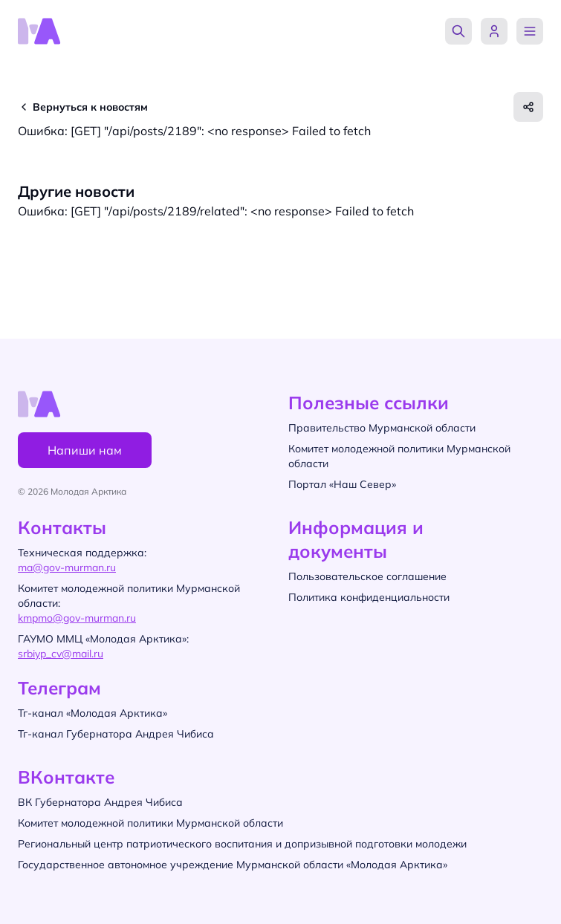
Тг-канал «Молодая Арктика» (93, 713)
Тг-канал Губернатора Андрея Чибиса (116, 734)
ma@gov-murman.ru (67, 567)
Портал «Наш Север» (342, 484)
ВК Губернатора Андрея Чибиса (100, 802)
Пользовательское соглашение (367, 576)
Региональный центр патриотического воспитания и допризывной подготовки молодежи (242, 844)
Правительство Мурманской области (382, 428)
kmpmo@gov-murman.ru (77, 618)
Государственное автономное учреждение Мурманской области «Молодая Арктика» (233, 865)
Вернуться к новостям (90, 107)
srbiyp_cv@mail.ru (61, 654)
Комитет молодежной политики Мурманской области (150, 823)
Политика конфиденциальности (369, 597)
